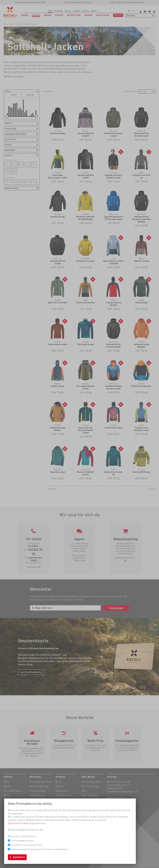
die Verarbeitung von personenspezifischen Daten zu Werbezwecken (39, 849)
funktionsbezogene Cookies (22, 841)
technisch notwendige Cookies (23, 836)
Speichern (19, 857)
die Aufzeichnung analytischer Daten (26, 845)
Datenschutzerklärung (20, 823)
